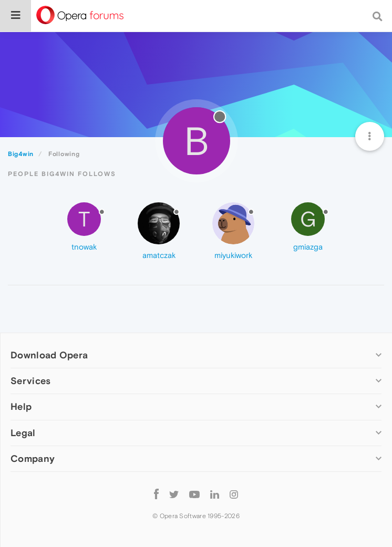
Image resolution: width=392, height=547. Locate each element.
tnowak (84, 247)
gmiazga (308, 247)
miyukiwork (233, 255)
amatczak (159, 255)
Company (33, 458)
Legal (23, 433)
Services (30, 381)
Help (21, 406)
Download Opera (49, 355)
